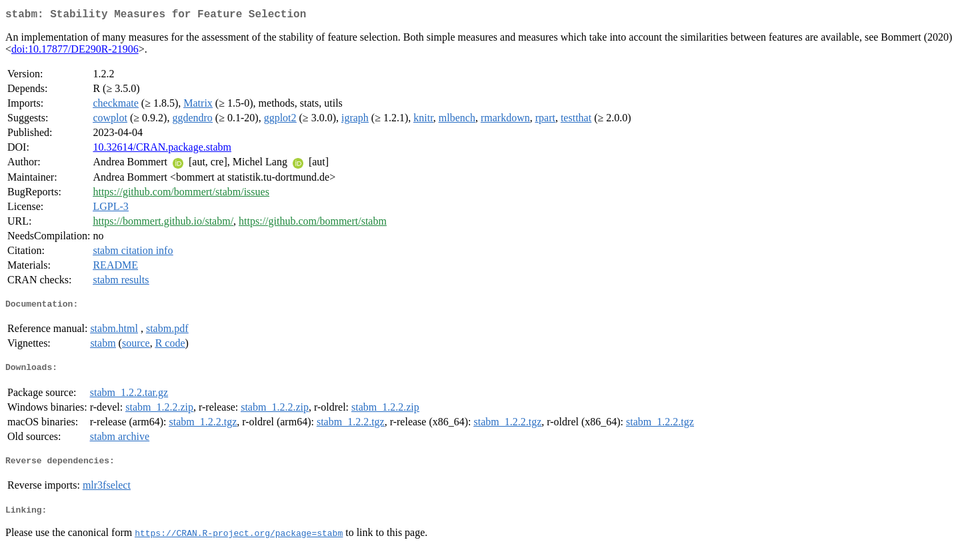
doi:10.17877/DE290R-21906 (75, 52)
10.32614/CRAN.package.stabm (162, 150)
